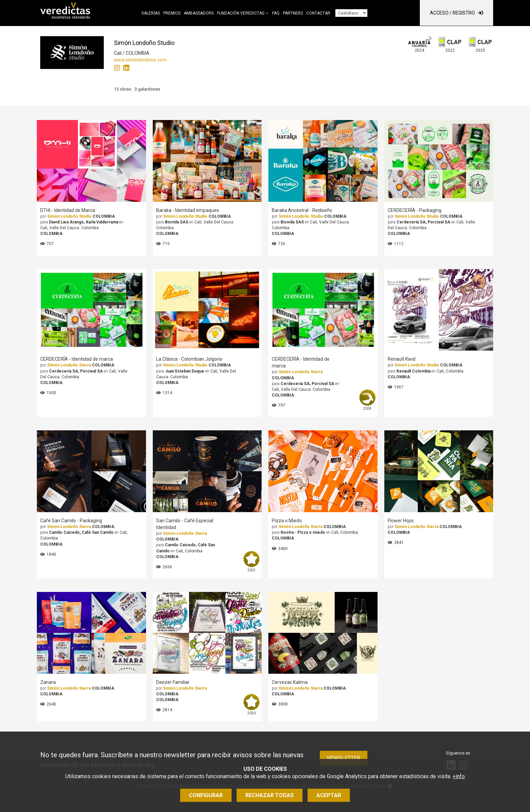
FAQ (276, 13)
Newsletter (344, 758)
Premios (172, 13)
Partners (293, 13)
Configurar (206, 795)
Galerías (151, 13)
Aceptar (329, 795)
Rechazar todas (270, 795)
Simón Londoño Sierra (69, 365)
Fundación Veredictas (241, 13)
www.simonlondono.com (140, 60)
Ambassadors (199, 13)
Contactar (318, 13)
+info (459, 776)
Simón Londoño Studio (69, 216)
